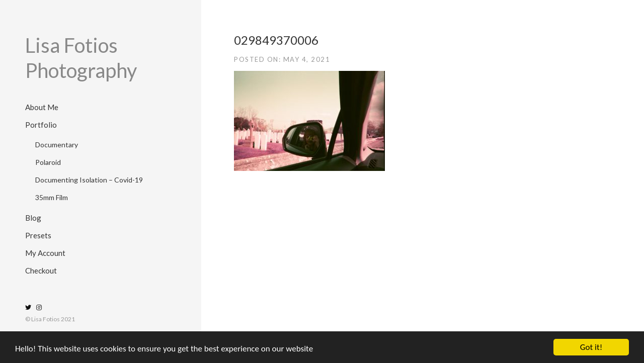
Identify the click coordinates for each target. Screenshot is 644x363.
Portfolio (41, 125)
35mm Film (52, 197)
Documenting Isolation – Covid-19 (89, 180)
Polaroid (48, 162)
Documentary (57, 145)
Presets (38, 235)
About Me (42, 107)
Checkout (41, 270)
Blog (33, 218)
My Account (45, 253)
